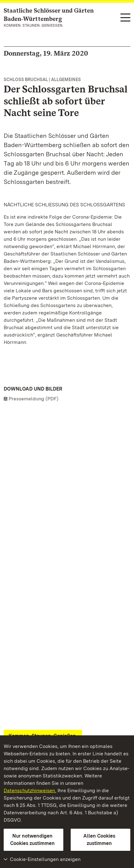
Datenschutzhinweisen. (30, 790)
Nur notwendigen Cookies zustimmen (32, 840)
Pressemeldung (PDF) (33, 399)
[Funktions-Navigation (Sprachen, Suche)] (125, 18)
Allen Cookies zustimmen (99, 840)
